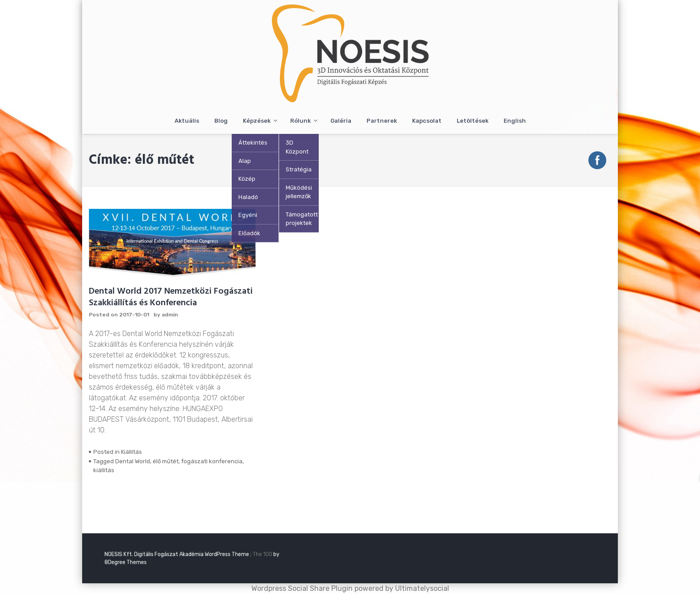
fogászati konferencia (212, 461)
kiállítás (104, 470)
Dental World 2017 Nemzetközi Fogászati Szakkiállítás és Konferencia (171, 297)
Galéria (341, 121)
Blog (221, 121)
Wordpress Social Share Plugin (303, 588)
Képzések (257, 121)
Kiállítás (131, 452)
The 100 (247, 555)
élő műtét (166, 461)
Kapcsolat (427, 121)
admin (170, 315)
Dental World (133, 461)
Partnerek (382, 121)
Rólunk (300, 121)
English (515, 121)
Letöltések (473, 121)
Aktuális (187, 121)
